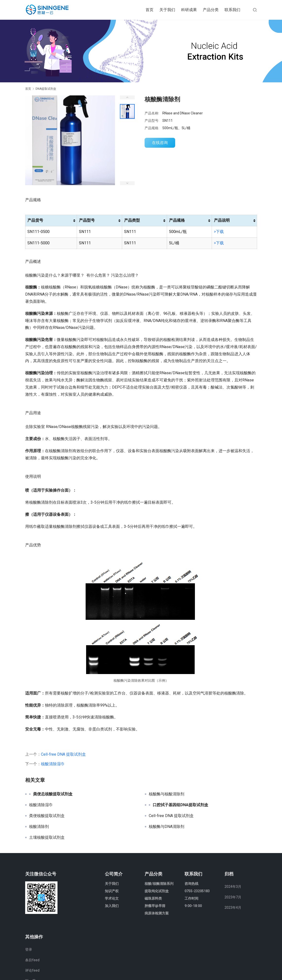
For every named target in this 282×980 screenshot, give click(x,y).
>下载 (219, 232)
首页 (150, 10)
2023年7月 (233, 897)
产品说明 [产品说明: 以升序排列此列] (222, 220)
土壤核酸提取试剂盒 (47, 837)
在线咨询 (160, 143)
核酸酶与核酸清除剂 (167, 794)
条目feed (32, 960)
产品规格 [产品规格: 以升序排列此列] (177, 220)
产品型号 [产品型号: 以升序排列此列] (87, 220)
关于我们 (167, 10)
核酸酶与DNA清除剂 (167, 827)
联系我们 (232, 10)
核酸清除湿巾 (53, 764)
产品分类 (211, 10)
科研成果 (189, 10)
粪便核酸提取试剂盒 (47, 816)
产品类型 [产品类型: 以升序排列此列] (132, 220)
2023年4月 (233, 908)
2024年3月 (233, 887)
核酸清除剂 (39, 827)
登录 (29, 949)
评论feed (32, 970)
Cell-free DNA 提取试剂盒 (63, 754)
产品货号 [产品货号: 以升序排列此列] (35, 220)
